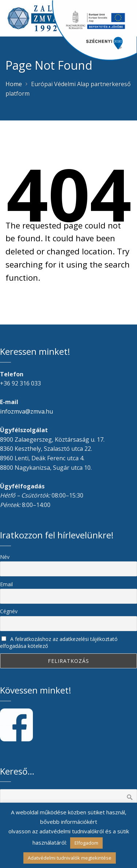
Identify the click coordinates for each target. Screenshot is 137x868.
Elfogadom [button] (86, 843)
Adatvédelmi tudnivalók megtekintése (70, 858)
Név (5, 557)
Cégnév (9, 611)
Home (14, 84)
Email (6, 584)
